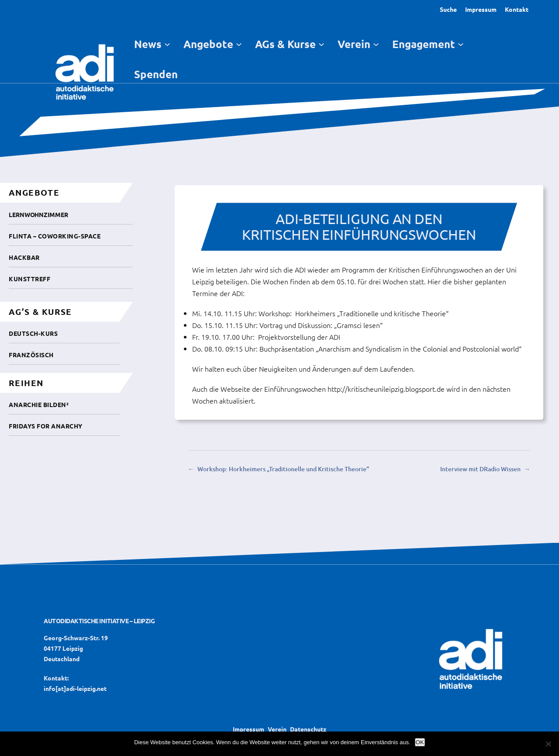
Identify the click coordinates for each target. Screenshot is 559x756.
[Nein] (548, 744)
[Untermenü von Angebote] (239, 44)
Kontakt (517, 9)
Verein (277, 729)
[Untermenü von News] (167, 44)
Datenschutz (308, 729)
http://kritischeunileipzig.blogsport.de (386, 389)
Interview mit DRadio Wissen (480, 469)
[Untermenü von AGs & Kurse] (321, 44)
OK (420, 742)
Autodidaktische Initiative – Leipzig (99, 621)
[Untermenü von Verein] (376, 44)
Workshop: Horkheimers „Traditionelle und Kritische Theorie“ (283, 469)
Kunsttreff (29, 279)
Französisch (31, 355)
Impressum (481, 9)
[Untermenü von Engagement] (461, 44)
